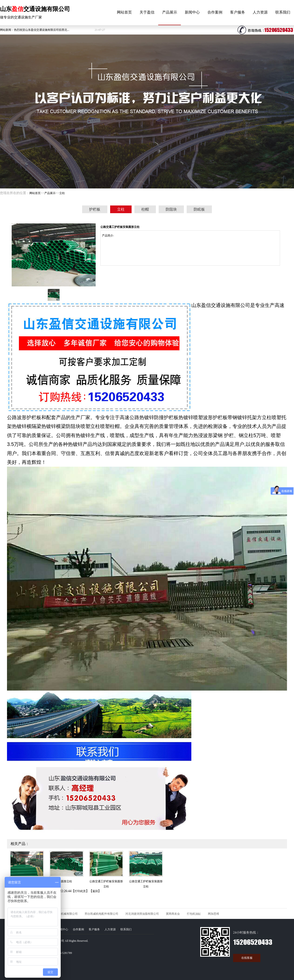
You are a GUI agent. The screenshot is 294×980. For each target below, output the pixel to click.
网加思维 (213, 914)
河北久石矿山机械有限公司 (61, 914)
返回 (95, 891)
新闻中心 (192, 12)
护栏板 (95, 209)
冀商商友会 (173, 914)
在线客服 (247, 958)
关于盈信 (147, 12)
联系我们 (283, 12)
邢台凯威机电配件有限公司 (101, 914)
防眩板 (199, 209)
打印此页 (80, 891)
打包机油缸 (194, 914)
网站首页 (124, 12)
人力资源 (260, 12)
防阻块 (171, 209)
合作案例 (215, 12)
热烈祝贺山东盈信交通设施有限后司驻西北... (42, 30)
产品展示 (170, 12)
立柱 (62, 193)
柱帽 (145, 209)
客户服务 (238, 12)
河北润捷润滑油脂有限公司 (142, 914)
